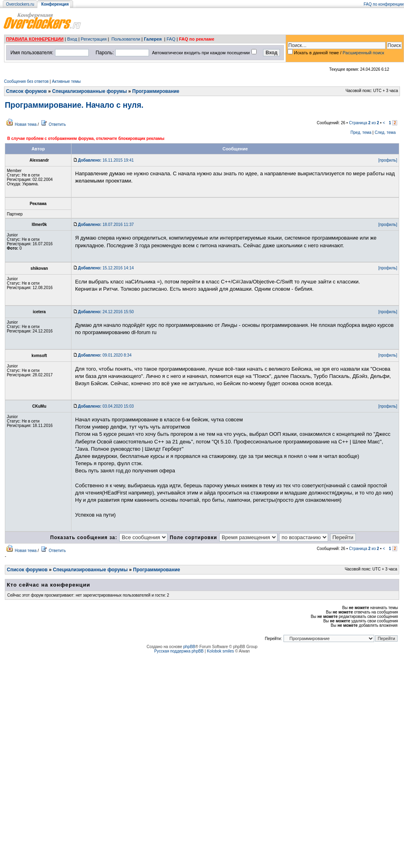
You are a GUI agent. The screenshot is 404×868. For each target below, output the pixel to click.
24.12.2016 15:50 (106, 312)
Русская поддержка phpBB (179, 651)
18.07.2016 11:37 (106, 225)
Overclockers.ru (20, 4)
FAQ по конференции (384, 4)
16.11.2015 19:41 (106, 160)
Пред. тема (361, 132)
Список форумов (26, 91)
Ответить (57, 124)
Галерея (153, 39)
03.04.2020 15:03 (106, 406)
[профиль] (388, 160)
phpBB (189, 647)
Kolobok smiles (220, 651)
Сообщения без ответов (26, 81)
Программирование (156, 91)
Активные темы (66, 81)
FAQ (171, 39)
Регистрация (94, 39)
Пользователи (126, 39)
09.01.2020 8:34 (105, 355)
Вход (72, 39)
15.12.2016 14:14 (106, 268)
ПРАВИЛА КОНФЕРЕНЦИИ (35, 39)
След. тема (385, 132)
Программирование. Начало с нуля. (74, 105)
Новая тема (26, 124)
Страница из (364, 123)
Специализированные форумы (90, 91)
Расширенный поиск (363, 53)
